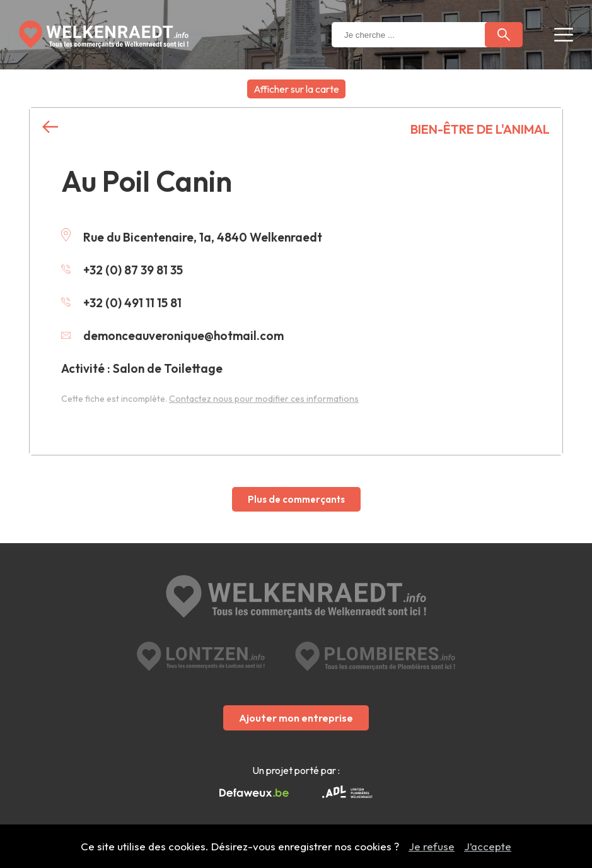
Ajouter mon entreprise (296, 718)
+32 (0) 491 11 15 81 (121, 303)
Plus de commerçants (296, 499)
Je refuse (432, 846)
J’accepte (488, 846)
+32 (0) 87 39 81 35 (122, 270)
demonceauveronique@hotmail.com (172, 336)
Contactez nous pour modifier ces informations (264, 399)
